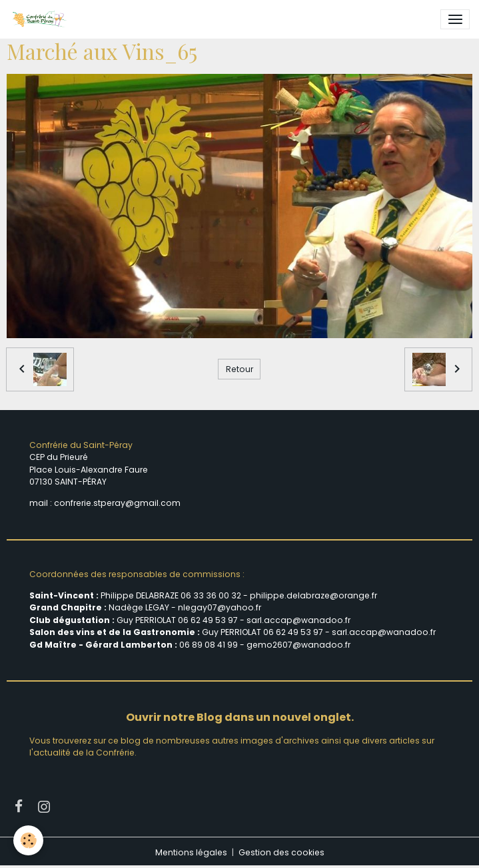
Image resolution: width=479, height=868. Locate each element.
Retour (240, 369)
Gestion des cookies (281, 852)
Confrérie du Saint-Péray (81, 445)
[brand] (41, 19)
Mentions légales (191, 852)
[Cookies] (28, 840)
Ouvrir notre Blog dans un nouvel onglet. (240, 717)
